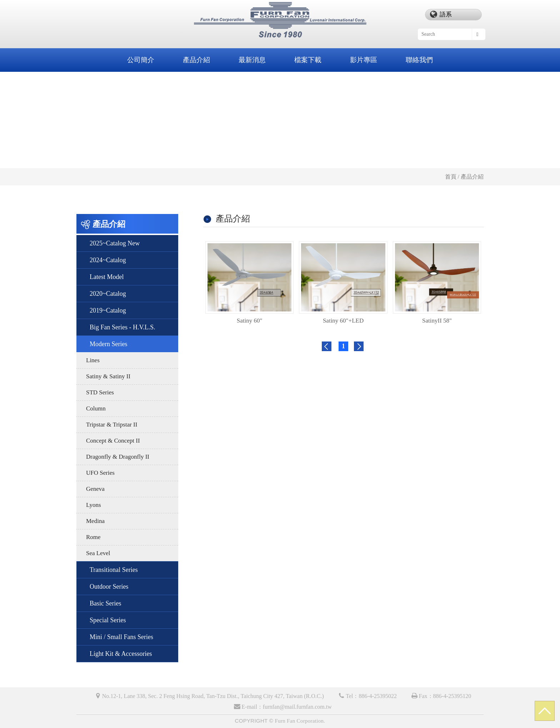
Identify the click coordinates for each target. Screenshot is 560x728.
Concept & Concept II (113, 441)
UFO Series (100, 473)
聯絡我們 (419, 60)
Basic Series (105, 603)
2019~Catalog (108, 310)
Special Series (108, 620)
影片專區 (364, 60)
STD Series (100, 392)
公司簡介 (141, 60)
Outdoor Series (109, 587)
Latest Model (107, 277)
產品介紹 (196, 60)
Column (96, 408)
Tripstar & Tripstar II (112, 425)
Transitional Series (114, 570)
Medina (95, 521)
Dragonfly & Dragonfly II (118, 457)
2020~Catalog (108, 294)
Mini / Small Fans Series (121, 637)
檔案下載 (308, 60)
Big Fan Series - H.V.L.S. (122, 327)
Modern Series (108, 344)
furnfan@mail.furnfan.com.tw (297, 707)
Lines (93, 360)
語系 (446, 14)
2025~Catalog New (115, 243)
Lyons (94, 505)
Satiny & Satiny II (108, 376)
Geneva (95, 489)
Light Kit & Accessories (121, 654)
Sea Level (98, 553)
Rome (93, 537)
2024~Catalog (108, 260)
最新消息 (252, 60)
